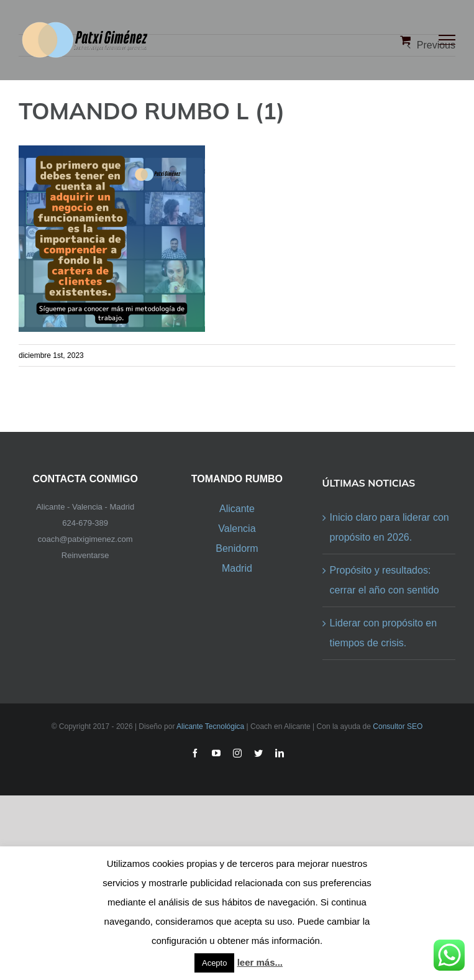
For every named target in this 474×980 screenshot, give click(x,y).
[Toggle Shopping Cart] (405, 40)
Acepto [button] (214, 963)
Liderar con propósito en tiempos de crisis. (384, 633)
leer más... (260, 962)
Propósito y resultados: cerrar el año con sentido (385, 580)
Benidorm (237, 548)
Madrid (237, 568)
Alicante (237, 509)
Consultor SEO (398, 726)
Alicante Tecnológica (210, 726)
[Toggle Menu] (447, 40)
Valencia (237, 529)
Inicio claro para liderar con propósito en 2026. (390, 527)
